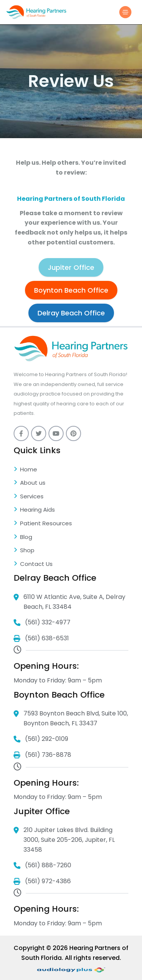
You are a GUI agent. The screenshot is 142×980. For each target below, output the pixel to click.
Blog (23, 537)
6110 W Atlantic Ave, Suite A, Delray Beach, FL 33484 (69, 602)
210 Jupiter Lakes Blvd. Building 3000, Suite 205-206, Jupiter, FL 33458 (64, 840)
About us (30, 483)
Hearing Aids (34, 510)
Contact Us (33, 564)
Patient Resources (43, 524)
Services (29, 497)
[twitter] (39, 433)
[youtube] (56, 433)
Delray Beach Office (71, 313)
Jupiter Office (71, 267)
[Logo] (36, 12)
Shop (24, 551)
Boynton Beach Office (71, 290)
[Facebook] (21, 433)
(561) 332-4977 (42, 623)
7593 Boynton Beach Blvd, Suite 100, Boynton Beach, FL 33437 (71, 718)
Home (25, 470)
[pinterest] (73, 433)
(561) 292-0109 (41, 739)
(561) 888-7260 (42, 866)
